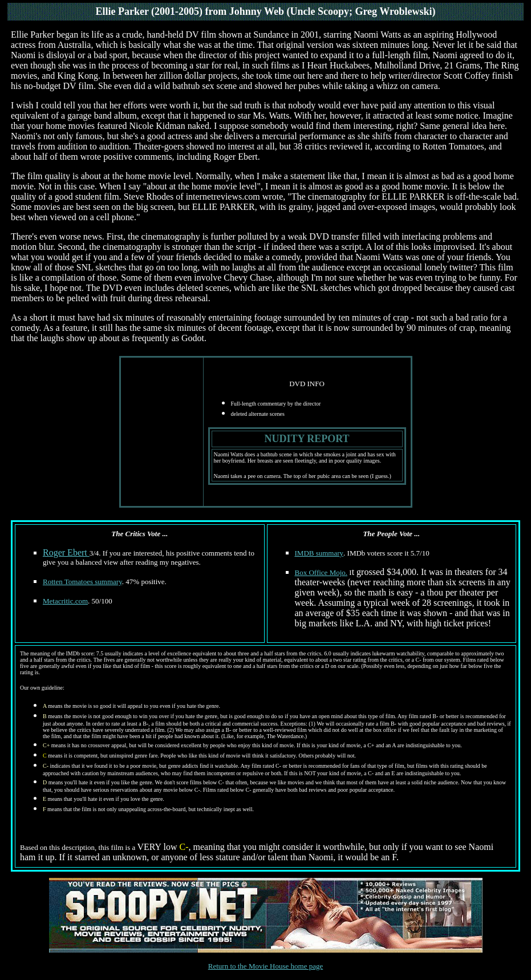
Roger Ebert (66, 552)
